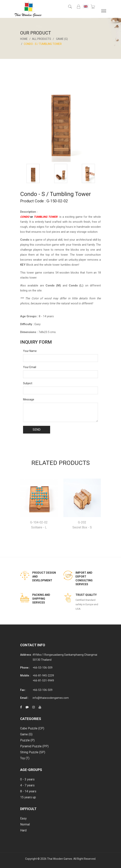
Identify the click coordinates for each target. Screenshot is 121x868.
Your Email (30, 367)
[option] (33, 173)
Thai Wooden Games (60, 859)
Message (29, 399)
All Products (42, 39)
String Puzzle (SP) (33, 752)
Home (24, 39)
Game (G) (62, 39)
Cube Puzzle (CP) (32, 728)
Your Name (30, 351)
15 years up (28, 797)
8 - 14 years (28, 791)
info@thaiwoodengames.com (51, 698)
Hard (23, 830)
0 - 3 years (27, 779)
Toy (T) (25, 758)
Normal (25, 824)
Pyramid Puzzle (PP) (34, 746)
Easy (23, 818)
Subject (28, 383)
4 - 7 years (27, 785)
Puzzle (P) (27, 740)
